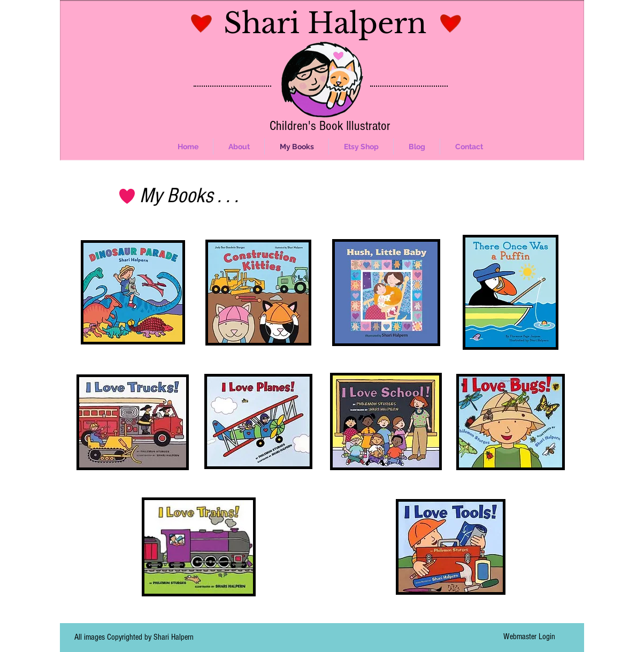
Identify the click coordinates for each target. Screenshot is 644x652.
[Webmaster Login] (529, 636)
